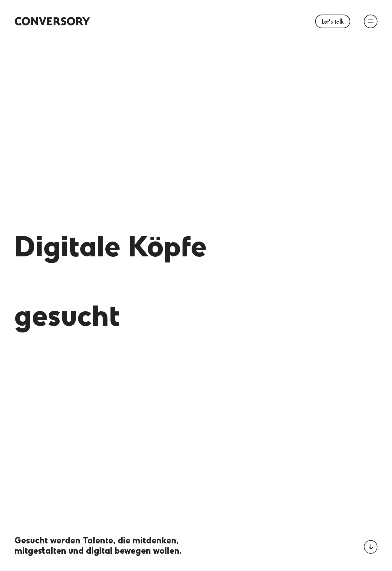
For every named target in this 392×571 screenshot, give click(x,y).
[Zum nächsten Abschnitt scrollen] (371, 547)
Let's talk (333, 21)
